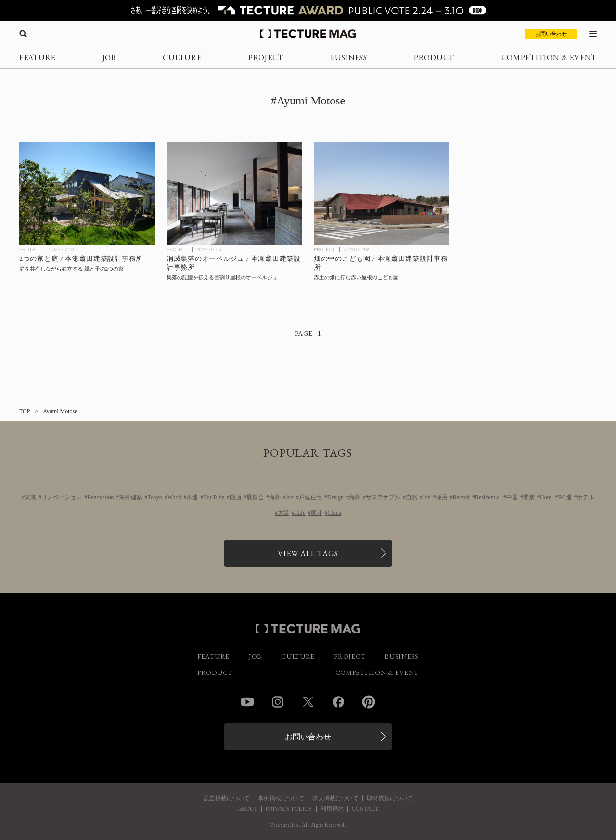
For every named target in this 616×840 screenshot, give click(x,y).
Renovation (100, 497)
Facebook (338, 702)
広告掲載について (227, 798)
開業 (529, 497)
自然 (411, 497)
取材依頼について (390, 798)
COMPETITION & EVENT (549, 58)
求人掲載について (335, 798)
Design (335, 497)
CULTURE (182, 58)
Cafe (300, 513)
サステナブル (383, 497)
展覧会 (255, 497)
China (334, 513)
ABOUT (247, 809)
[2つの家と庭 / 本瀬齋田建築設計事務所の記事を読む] (87, 194)
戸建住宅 (310, 497)
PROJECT (266, 58)
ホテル (586, 497)
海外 (275, 497)
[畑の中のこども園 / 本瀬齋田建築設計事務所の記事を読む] (382, 194)
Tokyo (155, 497)
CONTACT (365, 809)
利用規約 (332, 809)
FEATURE (37, 58)
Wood (174, 497)
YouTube (214, 497)
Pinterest (369, 702)
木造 (192, 497)
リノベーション (62, 497)
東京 (30, 497)
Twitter (308, 702)
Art (290, 497)
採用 (442, 497)
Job (427, 497)
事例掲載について (281, 798)
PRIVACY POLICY (289, 809)
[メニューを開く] (593, 34)
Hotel (546, 497)
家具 (316, 513)
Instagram (278, 702)
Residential (488, 497)
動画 (235, 497)
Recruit (461, 497)
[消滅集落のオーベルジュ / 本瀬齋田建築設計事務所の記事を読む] (234, 194)
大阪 (283, 513)
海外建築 (131, 497)
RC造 (565, 497)
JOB (109, 58)
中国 (512, 497)
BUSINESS (349, 58)
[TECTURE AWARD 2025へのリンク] (308, 10)
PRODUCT (434, 58)
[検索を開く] (23, 34)
